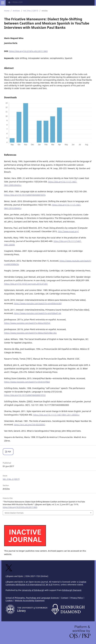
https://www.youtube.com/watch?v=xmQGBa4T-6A (37, 313)
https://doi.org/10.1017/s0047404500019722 (25, 395)
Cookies (9, 601)
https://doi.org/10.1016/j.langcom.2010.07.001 (26, 284)
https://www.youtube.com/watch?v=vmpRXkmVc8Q (38, 303)
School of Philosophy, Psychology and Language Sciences (32, 598)
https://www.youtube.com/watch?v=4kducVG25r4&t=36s (30, 333)
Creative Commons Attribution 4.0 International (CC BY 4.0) (46, 583)
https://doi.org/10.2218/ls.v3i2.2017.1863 (28, 51)
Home (7, 11)
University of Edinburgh (33, 590)
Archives (16, 11)
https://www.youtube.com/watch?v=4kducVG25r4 (27, 323)
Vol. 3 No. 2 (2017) (31, 11)
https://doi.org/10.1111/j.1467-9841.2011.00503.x (56, 415)
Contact (65, 598)
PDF (9, 452)
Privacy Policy (77, 598)
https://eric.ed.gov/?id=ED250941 (30, 425)
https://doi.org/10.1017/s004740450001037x (25, 195)
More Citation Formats (14, 513)
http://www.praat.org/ (68, 231)
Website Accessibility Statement (30, 601)
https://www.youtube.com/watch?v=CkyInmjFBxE (27, 382)
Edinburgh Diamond (72, 590)
